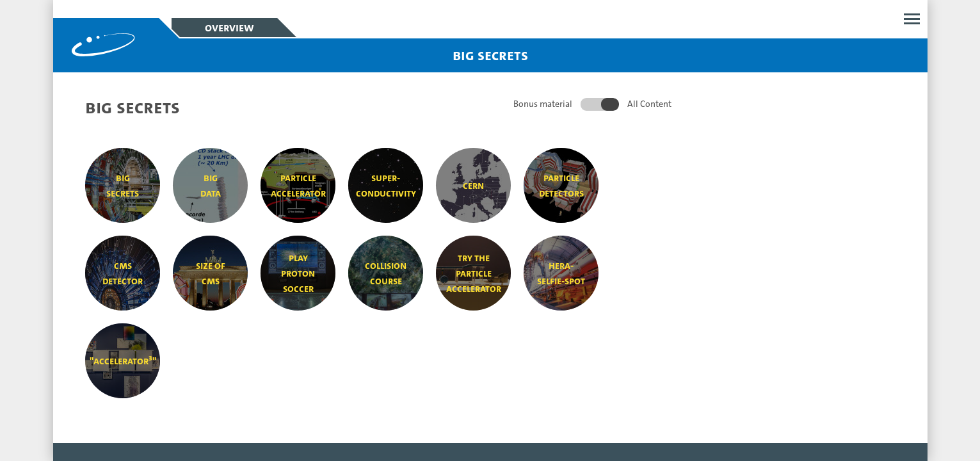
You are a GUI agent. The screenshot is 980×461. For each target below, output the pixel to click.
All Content (649, 104)
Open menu (912, 19)
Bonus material (543, 104)
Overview (229, 28)
